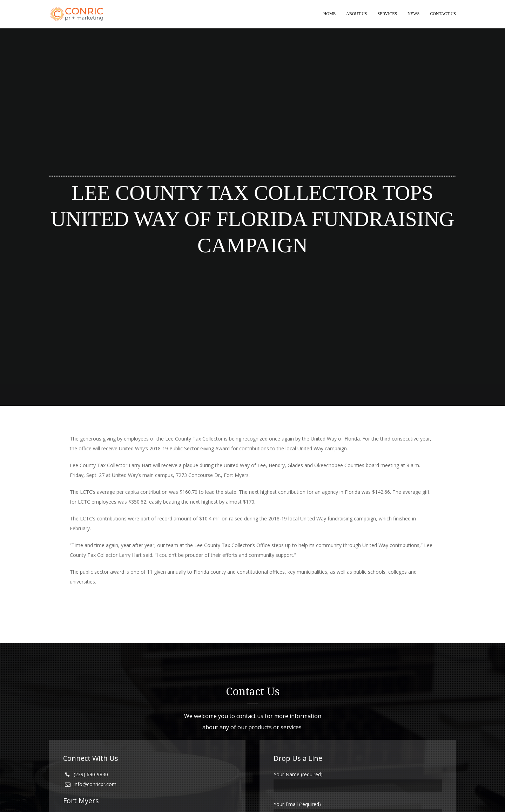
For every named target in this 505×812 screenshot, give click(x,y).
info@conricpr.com (95, 784)
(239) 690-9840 (91, 775)
